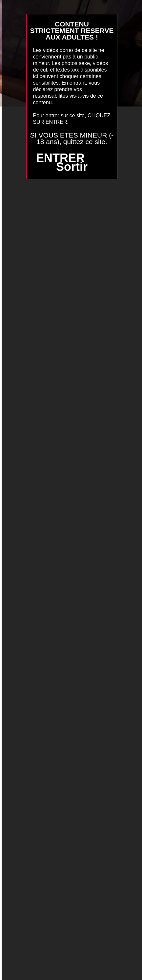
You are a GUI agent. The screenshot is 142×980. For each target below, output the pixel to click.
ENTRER (60, 158)
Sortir (72, 167)
